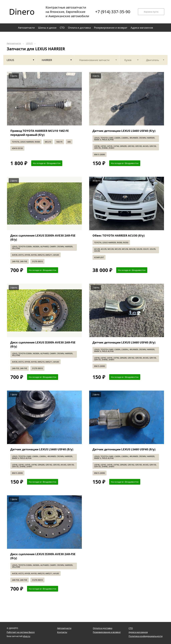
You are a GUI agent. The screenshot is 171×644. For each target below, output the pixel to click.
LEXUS (29, 43)
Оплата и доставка (103, 628)
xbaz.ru (27, 636)
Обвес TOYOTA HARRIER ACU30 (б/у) (119, 235)
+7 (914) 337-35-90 (113, 12)
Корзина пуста (151, 12)
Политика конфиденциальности (146, 636)
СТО (131, 628)
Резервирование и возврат (107, 632)
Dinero (22, 12)
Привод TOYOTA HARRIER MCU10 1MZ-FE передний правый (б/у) (40, 133)
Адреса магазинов (138, 632)
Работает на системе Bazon (21, 632)
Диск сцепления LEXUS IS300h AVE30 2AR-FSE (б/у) (43, 237)
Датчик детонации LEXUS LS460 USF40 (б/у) (124, 131)
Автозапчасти (14, 43)
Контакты (62, 632)
